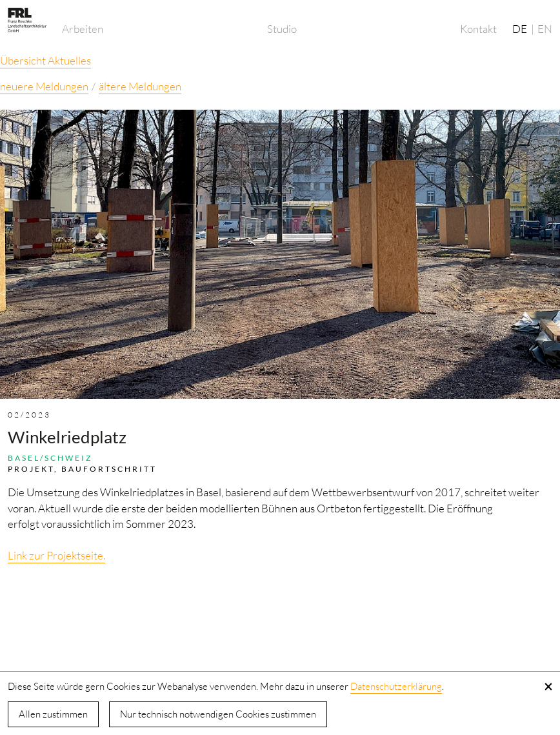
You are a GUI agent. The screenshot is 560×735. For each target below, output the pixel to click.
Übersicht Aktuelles (45, 60)
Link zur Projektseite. (56, 555)
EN (545, 29)
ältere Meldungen (140, 86)
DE (520, 29)
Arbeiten (83, 29)
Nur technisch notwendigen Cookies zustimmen (218, 714)
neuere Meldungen (44, 86)
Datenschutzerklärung (396, 686)
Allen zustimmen (53, 714)
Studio (282, 29)
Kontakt (478, 29)
